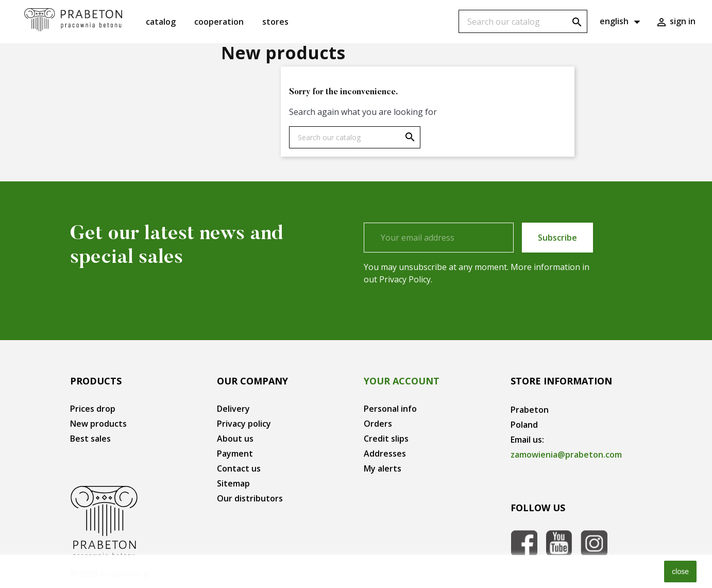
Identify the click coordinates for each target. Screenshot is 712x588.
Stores (275, 22)
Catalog (161, 22)
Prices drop (93, 409)
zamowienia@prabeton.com (566, 455)
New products (98, 424)
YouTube (559, 543)
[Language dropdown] (621, 22)
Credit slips (386, 439)
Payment (235, 453)
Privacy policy (244, 424)
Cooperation (219, 22)
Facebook (524, 543)
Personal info (390, 409)
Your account (402, 381)
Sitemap (233, 483)
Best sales (90, 439)
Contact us (239, 468)
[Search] (523, 21)
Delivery (233, 409)
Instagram (594, 543)
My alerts (383, 468)
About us (235, 439)
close (680, 572)
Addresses (385, 453)
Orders (378, 424)
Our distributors (250, 498)
